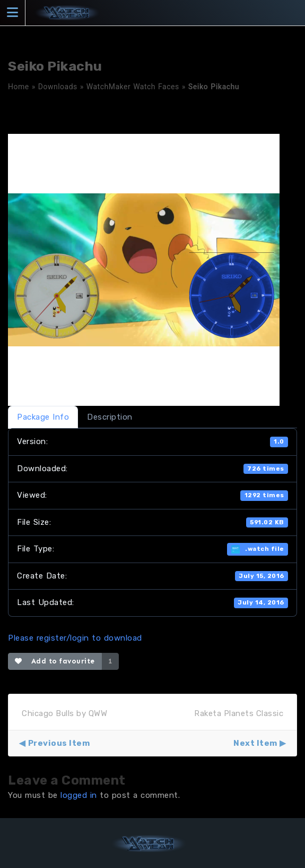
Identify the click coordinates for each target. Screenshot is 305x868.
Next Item (255, 743)
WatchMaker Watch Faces (133, 87)
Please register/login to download (75, 638)
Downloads (58, 87)
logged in (79, 795)
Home (19, 87)
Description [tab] (110, 417)
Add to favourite (55, 661)
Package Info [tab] (43, 417)
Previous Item (59, 743)
